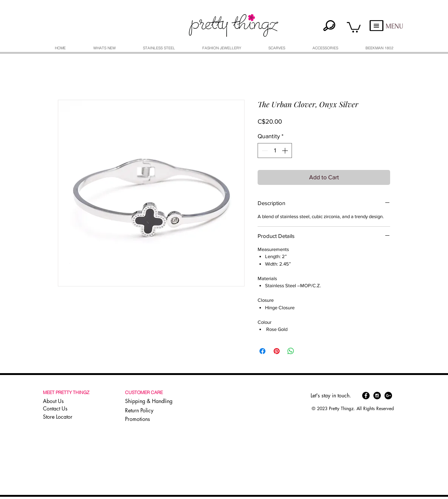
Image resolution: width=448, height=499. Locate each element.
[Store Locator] (66, 417)
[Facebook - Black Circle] (366, 396)
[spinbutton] (275, 151)
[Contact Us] (67, 409)
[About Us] (67, 401)
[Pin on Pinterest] (277, 351)
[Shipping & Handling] (150, 401)
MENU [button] (394, 26)
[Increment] (286, 151)
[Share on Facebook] (262, 351)
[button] (354, 27)
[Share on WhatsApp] (291, 351)
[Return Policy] (150, 410)
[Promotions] (140, 419)
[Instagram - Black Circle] (377, 396)
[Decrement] (264, 151)
